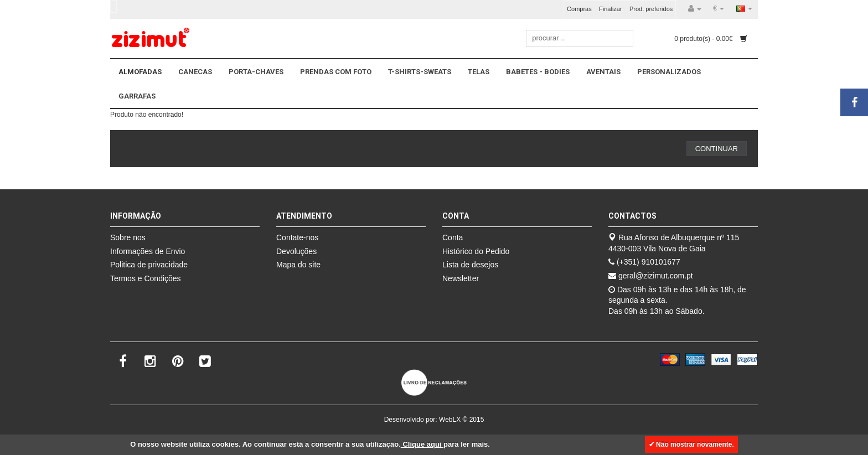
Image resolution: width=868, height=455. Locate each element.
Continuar (717, 149)
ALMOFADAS (140, 72)
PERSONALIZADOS (669, 72)
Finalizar (611, 9)
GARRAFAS (137, 96)
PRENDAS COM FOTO (336, 72)
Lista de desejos (470, 265)
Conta (453, 237)
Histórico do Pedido (476, 251)
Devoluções (296, 251)
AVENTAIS (603, 72)
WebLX (450, 420)
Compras (579, 9)
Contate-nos (297, 237)
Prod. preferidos (651, 9)
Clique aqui (422, 444)
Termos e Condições (146, 278)
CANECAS (195, 72)
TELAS (479, 72)
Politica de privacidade (149, 265)
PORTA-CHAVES (256, 72)
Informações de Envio (148, 251)
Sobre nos (128, 237)
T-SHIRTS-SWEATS (420, 72)
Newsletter (461, 278)
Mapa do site (298, 265)
